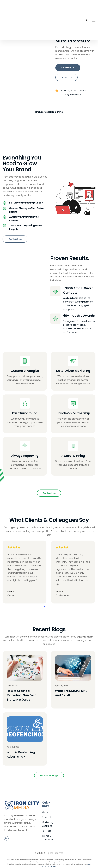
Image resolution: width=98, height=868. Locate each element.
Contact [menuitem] (47, 818)
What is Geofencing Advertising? (21, 755)
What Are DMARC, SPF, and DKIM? (71, 694)
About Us (67, 77)
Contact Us (68, 68)
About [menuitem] (45, 813)
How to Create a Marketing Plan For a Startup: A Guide (22, 696)
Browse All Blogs (49, 776)
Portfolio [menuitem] (47, 831)
